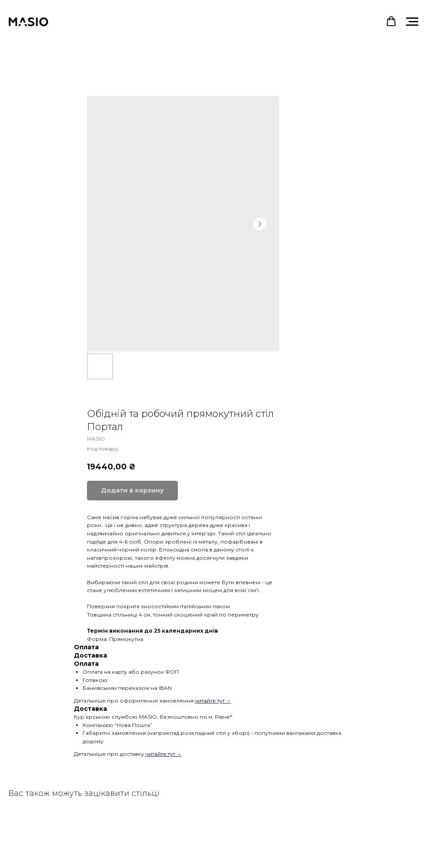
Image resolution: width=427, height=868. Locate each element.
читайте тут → (213, 701)
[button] (391, 21)
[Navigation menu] (412, 22)
